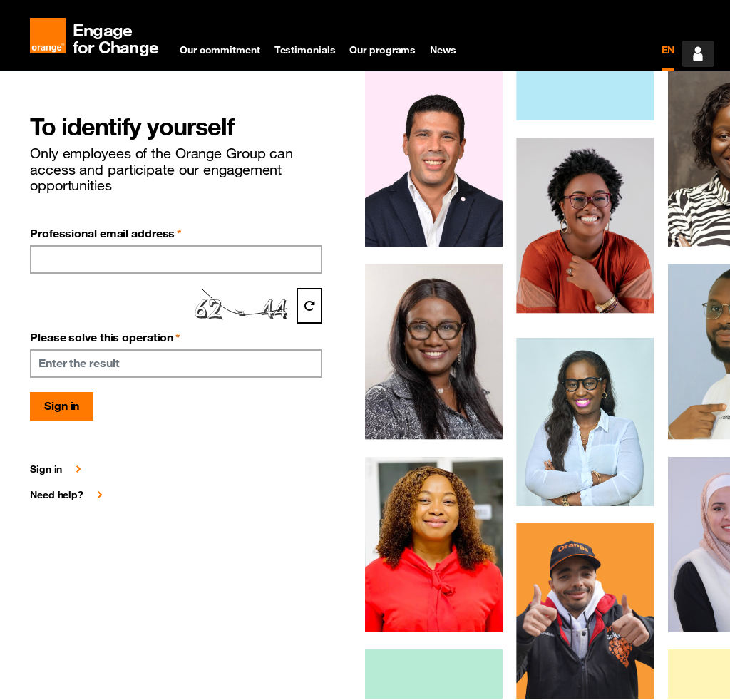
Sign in (62, 406)
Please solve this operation (105, 337)
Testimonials (305, 50)
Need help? (57, 495)
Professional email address (106, 233)
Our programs (382, 50)
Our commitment (220, 50)
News (443, 50)
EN (668, 50)
